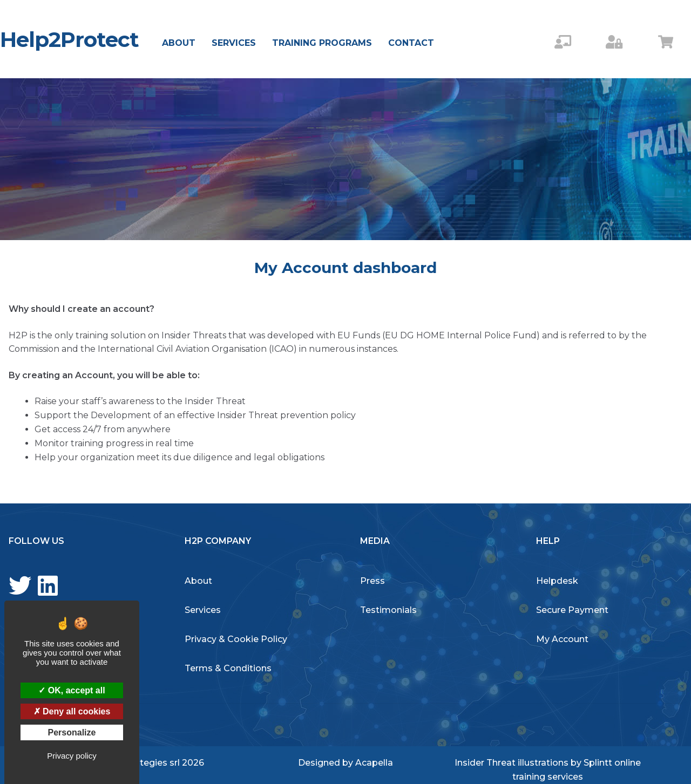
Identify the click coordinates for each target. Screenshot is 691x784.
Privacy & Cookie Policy (236, 639)
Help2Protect (69, 39)
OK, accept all (72, 690)
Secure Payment (572, 610)
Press (372, 581)
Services (234, 43)
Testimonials (388, 610)
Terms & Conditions (228, 668)
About (179, 43)
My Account (562, 639)
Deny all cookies (72, 711)
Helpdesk (557, 581)
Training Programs (322, 43)
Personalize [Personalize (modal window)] (72, 732)
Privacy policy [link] (72, 756)
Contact (411, 43)
